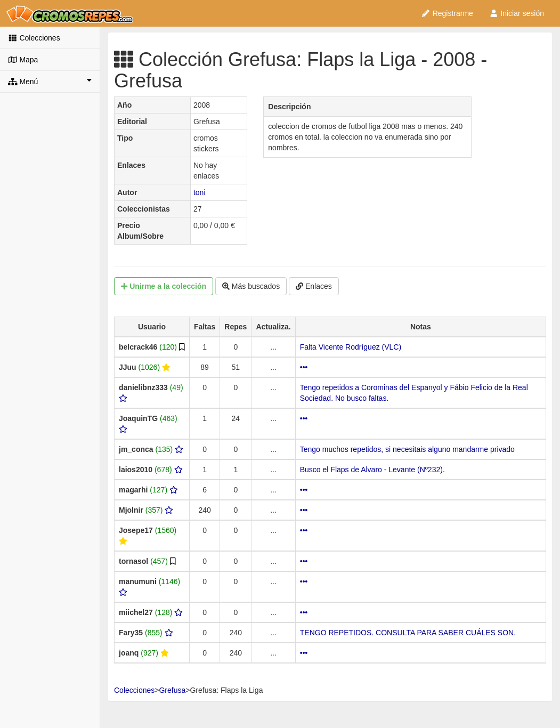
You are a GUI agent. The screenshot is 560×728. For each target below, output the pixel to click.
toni (200, 192)
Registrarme (447, 13)
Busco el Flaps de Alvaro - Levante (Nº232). (372, 470)
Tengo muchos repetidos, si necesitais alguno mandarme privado (407, 449)
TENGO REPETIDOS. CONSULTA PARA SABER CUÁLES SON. (408, 633)
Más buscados (251, 286)
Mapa (23, 60)
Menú (50, 81)
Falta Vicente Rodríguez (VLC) (351, 347)
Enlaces (314, 286)
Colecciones (34, 38)
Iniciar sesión (517, 13)
